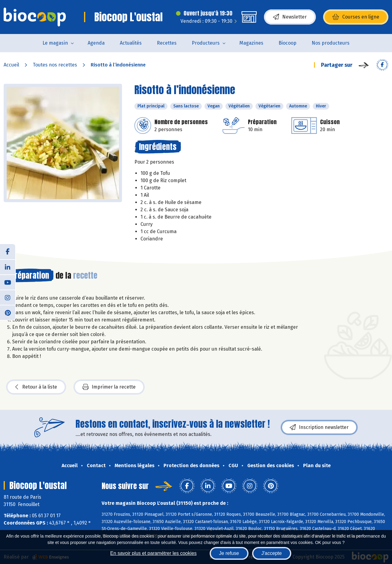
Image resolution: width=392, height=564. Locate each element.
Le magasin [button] (55, 43)
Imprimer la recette (109, 387)
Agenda (96, 43)
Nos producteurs (331, 43)
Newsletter (290, 17)
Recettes (167, 43)
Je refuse (229, 553)
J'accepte (272, 553)
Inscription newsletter (319, 427)
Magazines (251, 43)
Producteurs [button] (206, 43)
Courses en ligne (356, 17)
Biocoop (287, 43)
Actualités (131, 43)
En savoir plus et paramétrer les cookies (153, 553)
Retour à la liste (36, 387)
